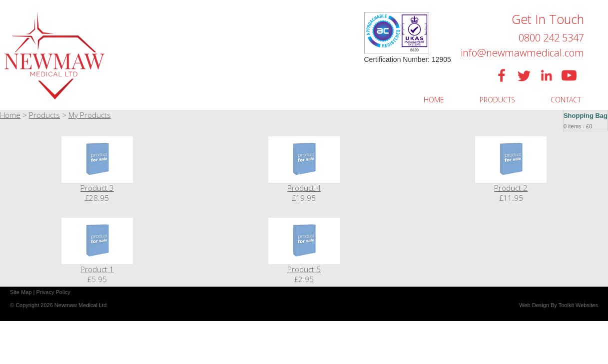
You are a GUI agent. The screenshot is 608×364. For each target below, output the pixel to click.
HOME (434, 100)
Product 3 (97, 188)
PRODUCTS (497, 100)
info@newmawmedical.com (522, 53)
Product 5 (304, 269)
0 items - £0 (578, 126)
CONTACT (566, 100)
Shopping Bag (586, 116)
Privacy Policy (53, 292)
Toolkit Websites (578, 305)
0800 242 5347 (551, 38)
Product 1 (97, 269)
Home (10, 115)
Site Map (21, 292)
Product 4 (304, 188)
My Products (90, 115)
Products (44, 115)
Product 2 (511, 188)
